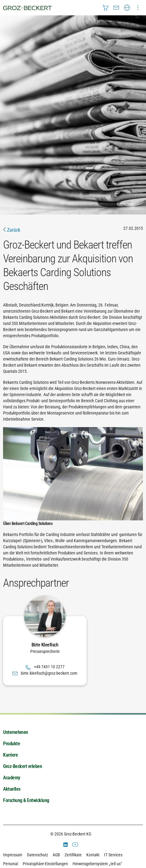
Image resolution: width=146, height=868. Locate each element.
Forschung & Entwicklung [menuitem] (26, 800)
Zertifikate (73, 855)
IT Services (113, 855)
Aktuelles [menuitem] (12, 789)
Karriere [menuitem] (10, 755)
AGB (56, 855)
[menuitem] (106, 8)
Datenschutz (37, 855)
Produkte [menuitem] (11, 744)
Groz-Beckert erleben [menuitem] (22, 766)
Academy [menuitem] (12, 778)
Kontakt (93, 855)
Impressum (13, 855)
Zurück (12, 230)
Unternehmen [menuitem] (16, 732)
